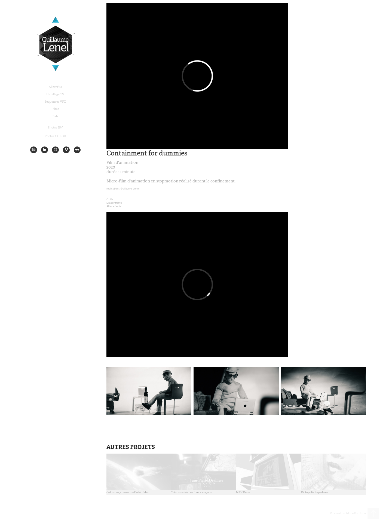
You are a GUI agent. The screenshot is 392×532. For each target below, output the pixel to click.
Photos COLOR (55, 136)
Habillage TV (55, 94)
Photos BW (55, 127)
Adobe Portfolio (356, 513)
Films (55, 109)
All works (55, 87)
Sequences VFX (55, 102)
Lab (55, 116)
